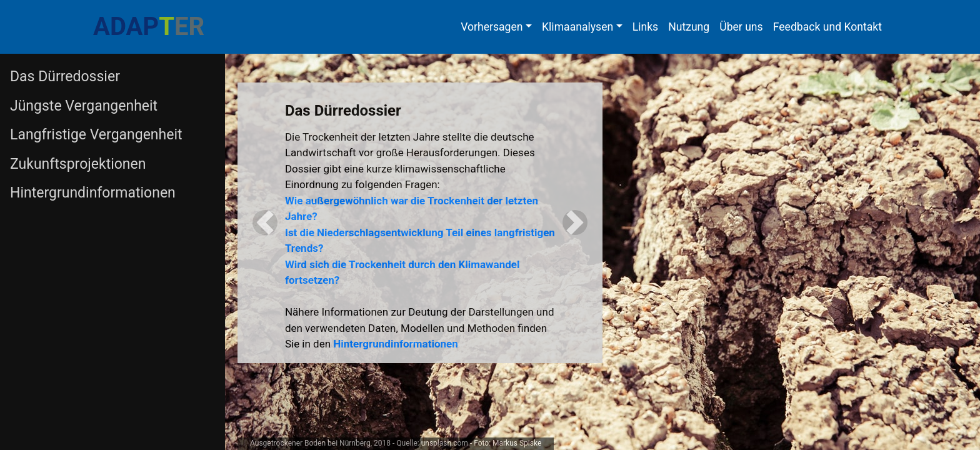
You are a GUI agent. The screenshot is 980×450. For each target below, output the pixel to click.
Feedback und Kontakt (827, 27)
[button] (265, 223)
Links (645, 27)
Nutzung (689, 27)
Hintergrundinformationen (395, 344)
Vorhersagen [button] (492, 27)
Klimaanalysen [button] (577, 27)
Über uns (741, 27)
